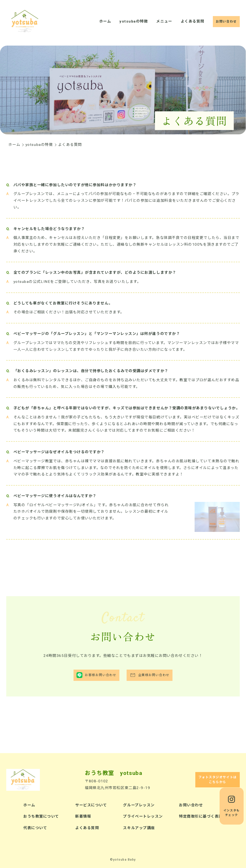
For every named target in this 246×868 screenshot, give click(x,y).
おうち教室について (41, 816)
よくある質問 (192, 21)
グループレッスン (139, 805)
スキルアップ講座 (139, 828)
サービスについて (91, 805)
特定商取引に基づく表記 (201, 816)
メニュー (164, 21)
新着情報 (83, 816)
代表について (35, 828)
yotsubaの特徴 (134, 21)
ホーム (105, 21)
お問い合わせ (191, 805)
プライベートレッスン (143, 816)
